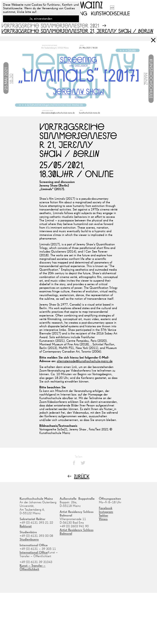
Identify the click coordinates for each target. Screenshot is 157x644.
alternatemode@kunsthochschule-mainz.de (85, 361)
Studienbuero (29, 540)
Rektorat (26, 526)
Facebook (106, 508)
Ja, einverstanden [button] (41, 19)
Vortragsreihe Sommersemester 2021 (50, 26)
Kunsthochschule (110, 13)
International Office (34, 553)
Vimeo (103, 519)
